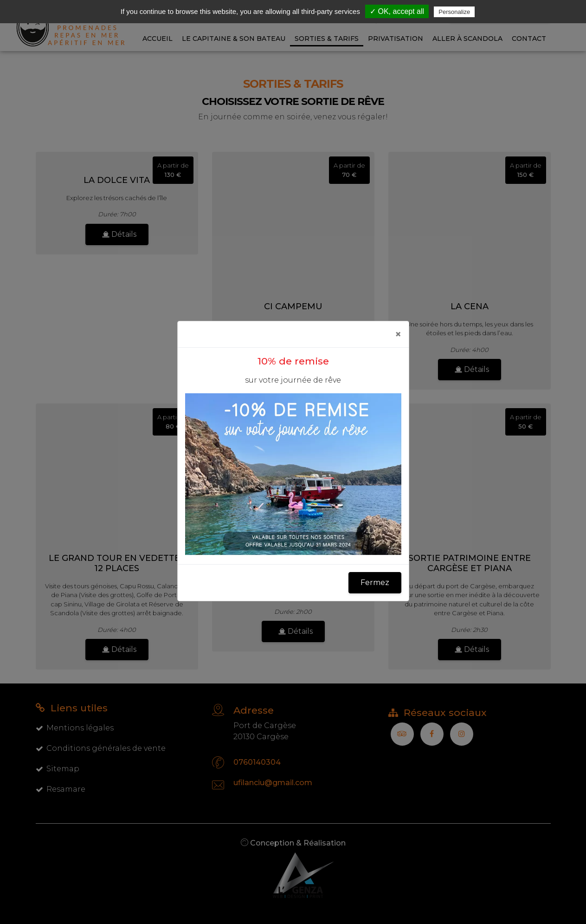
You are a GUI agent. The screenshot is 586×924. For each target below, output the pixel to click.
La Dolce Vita (117, 180)
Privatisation (396, 39)
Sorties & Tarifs (327, 39)
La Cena (470, 306)
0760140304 (257, 762)
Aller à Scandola (467, 39)
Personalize (454, 12)
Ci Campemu (293, 306)
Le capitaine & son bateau (234, 39)
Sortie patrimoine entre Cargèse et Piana (470, 563)
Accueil (158, 39)
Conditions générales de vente (101, 748)
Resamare (61, 789)
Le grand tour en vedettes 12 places (117, 563)
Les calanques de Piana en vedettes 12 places (293, 563)
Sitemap (58, 769)
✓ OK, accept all (397, 11)
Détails (119, 234)
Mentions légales (75, 728)
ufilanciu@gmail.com (273, 783)
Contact (529, 39)
